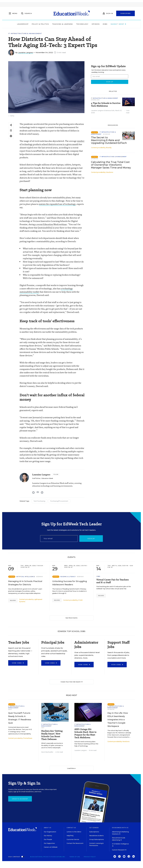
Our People (48, 839)
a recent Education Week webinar (51, 224)
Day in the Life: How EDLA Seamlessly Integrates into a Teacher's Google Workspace (118, 720)
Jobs (105, 24)
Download (95, 100)
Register (13, 600)
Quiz (10, 709)
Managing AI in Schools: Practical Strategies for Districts (25, 583)
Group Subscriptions (97, 839)
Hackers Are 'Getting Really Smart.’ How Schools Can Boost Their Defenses (52, 735)
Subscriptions (94, 832)
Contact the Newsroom (75, 843)
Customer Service (73, 839)
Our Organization (50, 832)
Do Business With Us (120, 828)
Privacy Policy (90, 857)
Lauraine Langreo (26, 52)
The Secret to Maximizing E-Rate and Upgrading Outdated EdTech (109, 140)
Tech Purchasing (39, 501)
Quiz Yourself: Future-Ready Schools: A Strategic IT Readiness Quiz (20, 718)
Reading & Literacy (68, 577)
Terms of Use (75, 857)
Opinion (96, 24)
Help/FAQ (70, 836)
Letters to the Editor (74, 832)
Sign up (91, 539)
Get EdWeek (94, 828)
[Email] (59, 539)
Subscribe (126, 13)
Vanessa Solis (110, 111)
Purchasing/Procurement (59, 501)
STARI (80, 600)
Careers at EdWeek (51, 847)
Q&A (43, 728)
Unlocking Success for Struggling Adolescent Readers (70, 583)
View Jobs (18, 663)
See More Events (71, 618)
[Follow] (56, 474)
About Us (48, 828)
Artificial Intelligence (26, 577)
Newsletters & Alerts (96, 836)
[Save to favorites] (11, 131)
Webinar (40, 577)
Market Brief (118, 24)
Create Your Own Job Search (71, 682)
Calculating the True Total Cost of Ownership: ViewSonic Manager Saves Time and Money (111, 165)
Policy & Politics (40, 24)
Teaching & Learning (62, 24)
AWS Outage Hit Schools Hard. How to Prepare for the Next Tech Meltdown (85, 733)
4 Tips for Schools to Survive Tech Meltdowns (106, 105)
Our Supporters (49, 843)
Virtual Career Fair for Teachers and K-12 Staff (113, 581)
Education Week (47, 478)
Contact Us (71, 828)
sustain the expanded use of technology (57, 204)
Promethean (28, 738)
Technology (82, 24)
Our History (48, 836)
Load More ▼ (71, 768)
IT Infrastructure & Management (25, 34)
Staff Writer (36, 478)
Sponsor (107, 134)
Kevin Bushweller (47, 752)
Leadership (23, 24)
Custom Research (119, 850)
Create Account (20, 799)
